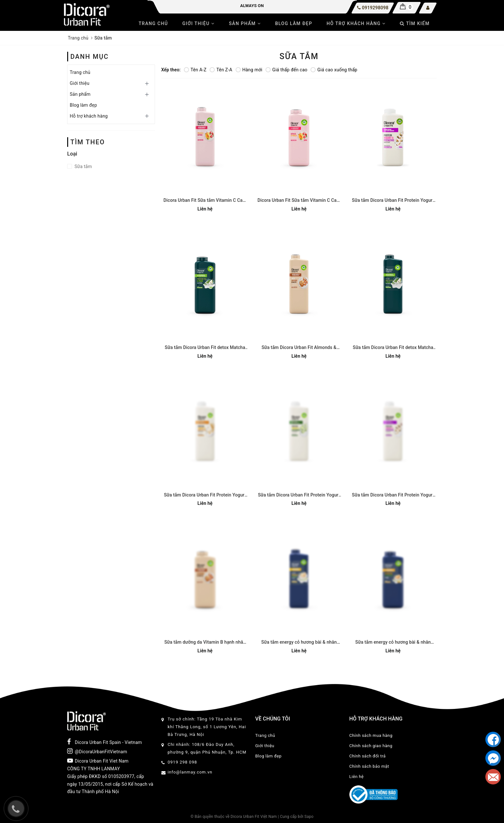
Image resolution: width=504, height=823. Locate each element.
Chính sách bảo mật (369, 766)
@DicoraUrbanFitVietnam (97, 751)
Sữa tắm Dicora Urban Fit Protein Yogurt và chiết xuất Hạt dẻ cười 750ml (393, 495)
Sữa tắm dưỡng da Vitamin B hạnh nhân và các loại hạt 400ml (205, 643)
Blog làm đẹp (294, 23)
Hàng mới (249, 70)
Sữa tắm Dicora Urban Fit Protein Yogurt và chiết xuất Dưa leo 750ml (299, 495)
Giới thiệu (198, 23)
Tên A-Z (195, 70)
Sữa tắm (83, 166)
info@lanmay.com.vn (190, 772)
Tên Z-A (221, 70)
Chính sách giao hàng (371, 746)
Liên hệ (357, 777)
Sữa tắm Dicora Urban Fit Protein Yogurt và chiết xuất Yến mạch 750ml (205, 495)
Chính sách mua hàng (371, 735)
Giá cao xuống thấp (334, 70)
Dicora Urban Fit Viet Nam (98, 761)
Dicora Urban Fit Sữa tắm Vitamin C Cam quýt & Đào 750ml (205, 201)
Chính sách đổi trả (368, 756)
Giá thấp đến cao (286, 70)
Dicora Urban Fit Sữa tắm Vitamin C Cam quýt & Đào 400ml (299, 201)
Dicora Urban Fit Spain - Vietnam (105, 742)
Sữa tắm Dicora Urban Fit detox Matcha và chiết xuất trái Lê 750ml (393, 348)
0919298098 (375, 8)
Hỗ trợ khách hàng (356, 23)
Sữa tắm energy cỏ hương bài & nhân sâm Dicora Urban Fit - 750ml (299, 643)
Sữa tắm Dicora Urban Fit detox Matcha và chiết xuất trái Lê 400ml (205, 348)
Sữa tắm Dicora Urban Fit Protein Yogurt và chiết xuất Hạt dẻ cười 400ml (393, 201)
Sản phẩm (245, 23)
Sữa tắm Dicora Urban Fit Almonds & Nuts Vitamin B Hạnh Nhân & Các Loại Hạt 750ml (299, 348)
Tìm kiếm (415, 23)
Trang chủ (153, 23)
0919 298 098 (183, 762)
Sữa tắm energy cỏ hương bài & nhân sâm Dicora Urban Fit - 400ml (393, 643)
